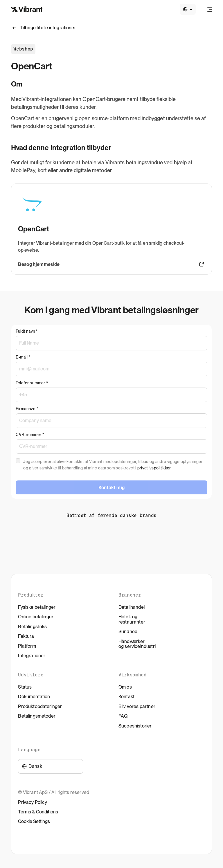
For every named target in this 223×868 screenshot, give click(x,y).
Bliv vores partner (137, 706)
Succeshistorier (135, 726)
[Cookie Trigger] (34, 822)
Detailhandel (132, 607)
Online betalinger (36, 617)
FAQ (123, 716)
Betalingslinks (32, 627)
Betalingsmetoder (37, 716)
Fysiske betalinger (37, 607)
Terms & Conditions (38, 812)
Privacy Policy (33, 802)
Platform (27, 646)
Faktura (26, 636)
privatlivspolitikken (155, 468)
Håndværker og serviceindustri (137, 644)
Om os (125, 687)
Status (25, 687)
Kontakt (126, 697)
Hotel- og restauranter (132, 619)
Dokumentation (34, 697)
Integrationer (32, 656)
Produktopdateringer (40, 706)
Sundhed (128, 632)
